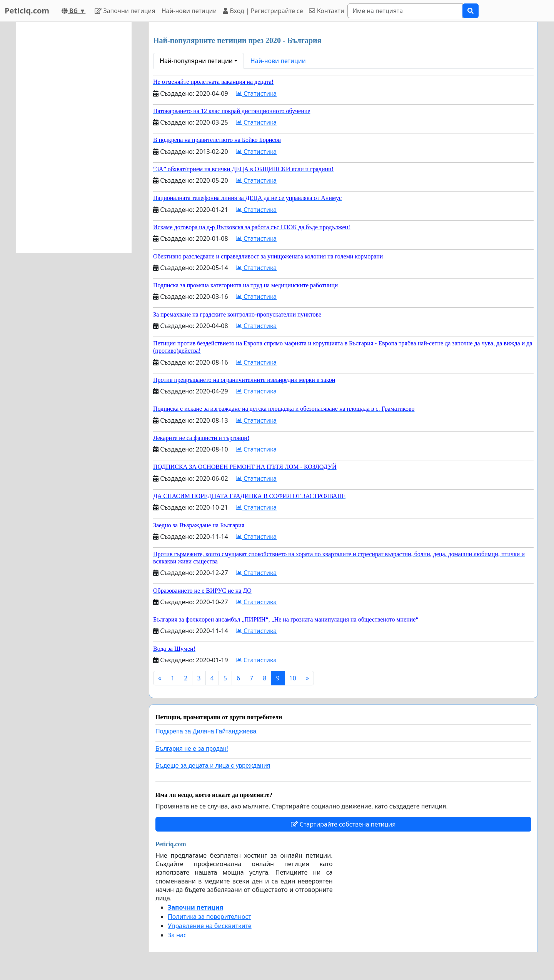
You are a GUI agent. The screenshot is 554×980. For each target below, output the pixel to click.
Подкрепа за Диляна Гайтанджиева (206, 731)
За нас (177, 935)
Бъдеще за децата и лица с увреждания (213, 766)
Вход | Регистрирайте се (263, 11)
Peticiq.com (27, 11)
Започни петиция (125, 11)
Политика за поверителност (209, 917)
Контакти (326, 11)
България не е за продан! (192, 749)
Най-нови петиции (189, 11)
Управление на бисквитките (210, 926)
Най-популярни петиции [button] (196, 61)
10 (293, 678)
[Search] (405, 11)
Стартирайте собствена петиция (343, 824)
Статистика (256, 93)
